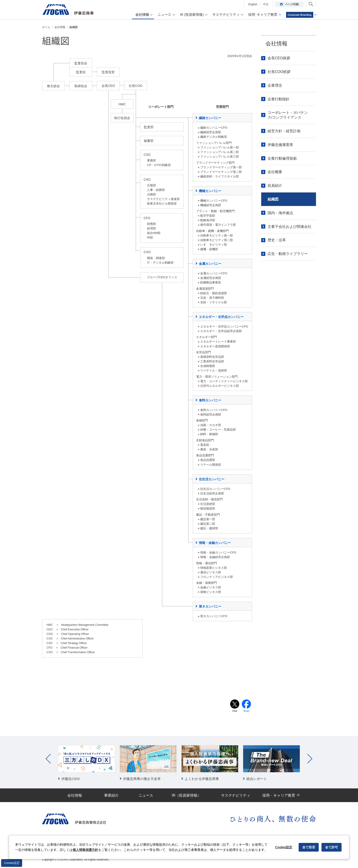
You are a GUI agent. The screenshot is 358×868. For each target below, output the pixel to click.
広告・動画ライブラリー (288, 254)
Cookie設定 (12, 863)
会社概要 (275, 172)
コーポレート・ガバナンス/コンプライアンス (288, 115)
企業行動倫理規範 (282, 158)
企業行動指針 (279, 99)
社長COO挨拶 (279, 72)
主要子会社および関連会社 (290, 227)
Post (235, 711)
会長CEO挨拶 (279, 58)
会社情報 (276, 43)
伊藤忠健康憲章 (280, 145)
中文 (266, 4)
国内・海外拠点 (280, 213)
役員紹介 (275, 186)
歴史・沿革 (277, 240)
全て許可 (332, 847)
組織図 (273, 199)
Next (310, 759)
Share (246, 711)
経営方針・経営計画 (284, 131)
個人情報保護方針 (85, 850)
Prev (48, 759)
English (253, 4)
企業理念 (275, 85)
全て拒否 (309, 847)
